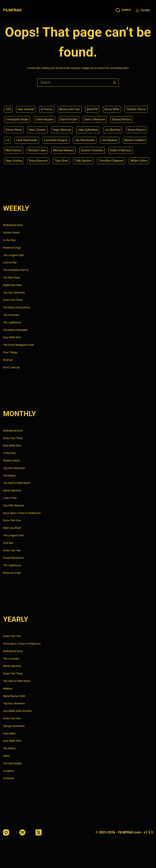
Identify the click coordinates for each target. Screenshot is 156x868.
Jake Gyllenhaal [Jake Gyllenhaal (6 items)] (88, 130)
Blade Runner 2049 (14, 696)
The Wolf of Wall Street (16, 483)
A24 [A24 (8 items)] (8, 109)
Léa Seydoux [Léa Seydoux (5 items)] (110, 140)
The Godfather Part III (16, 270)
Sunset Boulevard (13, 558)
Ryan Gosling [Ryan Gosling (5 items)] (14, 161)
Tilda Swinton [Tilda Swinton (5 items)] (83, 161)
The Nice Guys (11, 278)
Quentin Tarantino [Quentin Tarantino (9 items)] (92, 150)
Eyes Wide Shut (12, 337)
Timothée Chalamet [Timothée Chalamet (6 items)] (111, 161)
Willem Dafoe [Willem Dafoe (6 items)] (139, 161)
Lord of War (10, 262)
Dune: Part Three (13, 300)
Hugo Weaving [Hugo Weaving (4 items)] (62, 130)
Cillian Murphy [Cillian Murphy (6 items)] (44, 119)
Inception (9, 771)
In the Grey (9, 240)
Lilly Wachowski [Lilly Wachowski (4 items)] (85, 140)
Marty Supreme (12, 490)
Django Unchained (14, 726)
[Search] (123, 10)
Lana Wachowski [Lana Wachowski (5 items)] (27, 140)
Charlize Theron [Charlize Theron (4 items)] (136, 109)
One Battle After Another (17, 711)
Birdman (8, 360)
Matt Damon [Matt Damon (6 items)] (14, 150)
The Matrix (9, 476)
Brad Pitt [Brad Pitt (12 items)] (92, 109)
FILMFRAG (12, 10)
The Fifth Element (13, 505)
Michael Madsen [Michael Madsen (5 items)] (63, 150)
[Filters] (143, 10)
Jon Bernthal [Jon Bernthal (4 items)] (113, 130)
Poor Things (10, 352)
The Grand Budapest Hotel (18, 345)
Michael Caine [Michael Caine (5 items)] (37, 150)
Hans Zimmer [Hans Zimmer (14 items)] (37, 130)
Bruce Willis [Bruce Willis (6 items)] (112, 109)
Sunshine (8, 778)
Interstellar (9, 733)
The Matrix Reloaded (15, 330)
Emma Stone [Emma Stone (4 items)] (14, 130)
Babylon (8, 689)
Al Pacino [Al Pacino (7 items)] (47, 109)
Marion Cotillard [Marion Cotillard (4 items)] (135, 140)
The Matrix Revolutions (16, 307)
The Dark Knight (12, 763)
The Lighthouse (12, 322)
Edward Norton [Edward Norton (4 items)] (121, 119)
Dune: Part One (12, 520)
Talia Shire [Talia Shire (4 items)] (61, 161)
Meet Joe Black (12, 528)
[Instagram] (6, 832)
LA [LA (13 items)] (7, 140)
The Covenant (11, 315)
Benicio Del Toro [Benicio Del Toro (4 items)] (70, 109)
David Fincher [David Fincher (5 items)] (69, 119)
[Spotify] (22, 832)
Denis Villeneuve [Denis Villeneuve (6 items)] (95, 119)
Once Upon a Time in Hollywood (22, 513)
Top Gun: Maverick (14, 293)
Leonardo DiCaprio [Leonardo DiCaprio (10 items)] (56, 140)
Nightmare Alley (12, 285)
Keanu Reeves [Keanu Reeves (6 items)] (136, 130)
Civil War (8, 543)
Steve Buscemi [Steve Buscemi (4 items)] (38, 161)
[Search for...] (74, 83)
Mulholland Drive (13, 225)
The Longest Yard (13, 255)
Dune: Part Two (12, 550)
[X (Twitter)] (39, 832)
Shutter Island (11, 233)
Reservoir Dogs (12, 248)
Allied (6, 756)
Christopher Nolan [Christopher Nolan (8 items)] (17, 119)
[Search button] (115, 83)
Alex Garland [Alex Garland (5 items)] (26, 109)
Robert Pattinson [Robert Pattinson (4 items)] (121, 150)
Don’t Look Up (11, 367)
